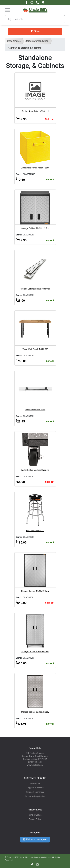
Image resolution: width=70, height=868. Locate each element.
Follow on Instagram (35, 840)
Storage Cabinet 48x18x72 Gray (35, 591)
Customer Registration (35, 796)
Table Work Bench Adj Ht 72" (35, 349)
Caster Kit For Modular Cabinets (35, 470)
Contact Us (35, 783)
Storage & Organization (37, 41)
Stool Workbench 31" (35, 531)
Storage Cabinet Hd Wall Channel (35, 289)
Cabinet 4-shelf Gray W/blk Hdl (35, 111)
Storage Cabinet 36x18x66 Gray (35, 651)
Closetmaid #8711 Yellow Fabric (35, 168)
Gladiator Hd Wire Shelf (35, 410)
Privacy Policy (35, 819)
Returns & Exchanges (35, 792)
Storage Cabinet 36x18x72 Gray (35, 712)
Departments (14, 41)
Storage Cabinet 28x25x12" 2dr (35, 228)
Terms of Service (35, 815)
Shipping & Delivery (35, 788)
